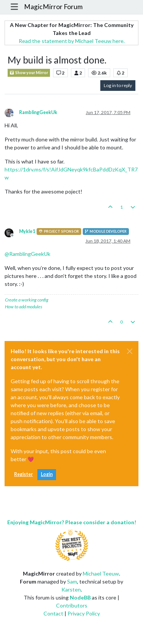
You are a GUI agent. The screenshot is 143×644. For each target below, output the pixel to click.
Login (47, 474)
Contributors (72, 605)
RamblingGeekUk (38, 112)
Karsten (71, 589)
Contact (53, 613)
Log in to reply (118, 85)
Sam (72, 581)
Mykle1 (27, 231)
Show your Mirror (29, 73)
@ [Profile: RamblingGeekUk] (27, 254)
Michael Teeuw (101, 573)
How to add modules (24, 307)
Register (23, 474)
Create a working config (27, 300)
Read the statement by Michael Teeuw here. (72, 41)
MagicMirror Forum (53, 7)
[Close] (130, 351)
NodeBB (80, 597)
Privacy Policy (84, 613)
